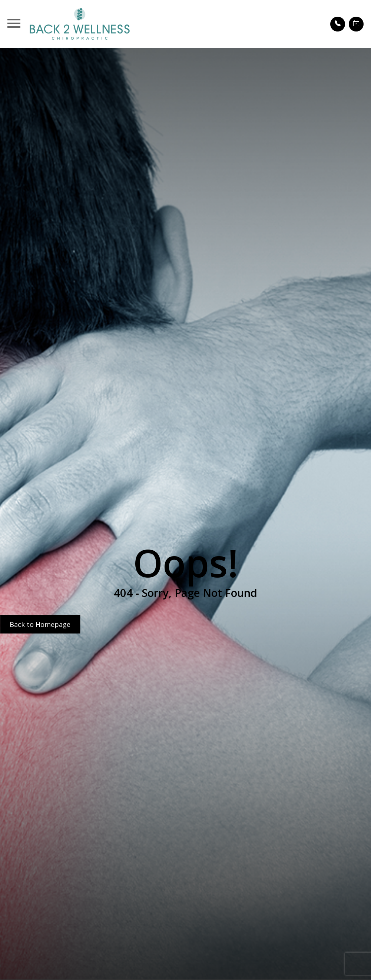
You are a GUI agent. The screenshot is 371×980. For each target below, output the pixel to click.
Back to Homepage (40, 624)
